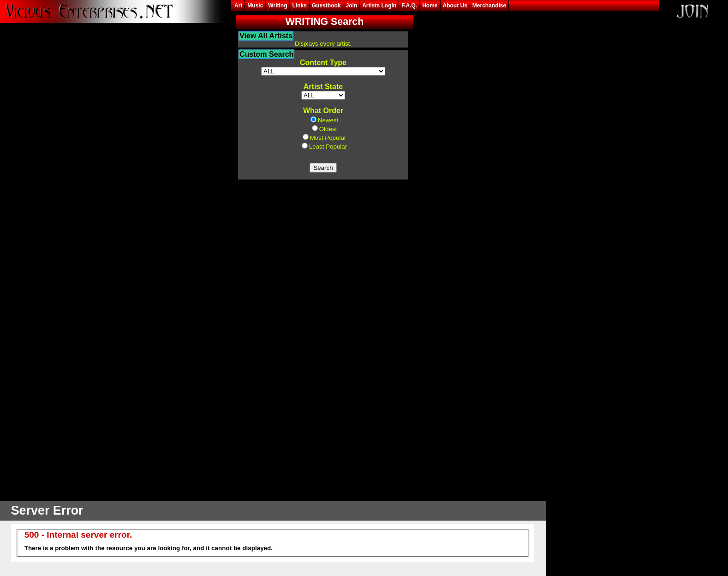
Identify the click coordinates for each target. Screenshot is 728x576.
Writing (277, 6)
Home (430, 6)
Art (238, 6)
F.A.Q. (409, 6)
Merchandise (489, 6)
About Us (455, 6)
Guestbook (326, 6)
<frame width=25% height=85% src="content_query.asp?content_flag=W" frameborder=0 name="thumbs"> (323, 256)
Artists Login (379, 6)
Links (299, 6)
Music (255, 6)
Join (351, 6)
